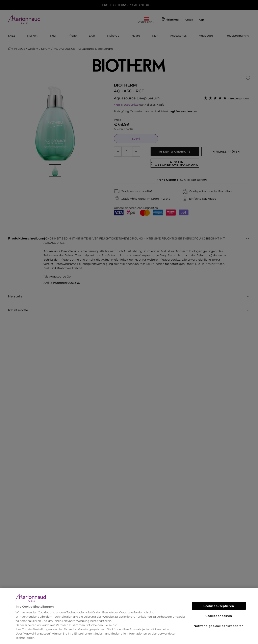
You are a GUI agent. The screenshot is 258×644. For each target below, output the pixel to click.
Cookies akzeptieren (219, 606)
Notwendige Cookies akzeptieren (219, 626)
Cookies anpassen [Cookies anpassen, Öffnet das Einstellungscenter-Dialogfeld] (219, 616)
